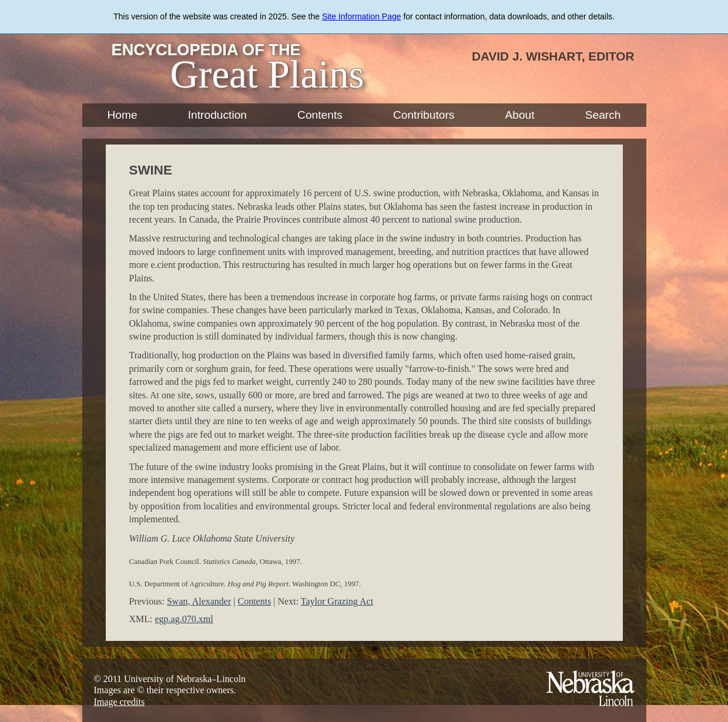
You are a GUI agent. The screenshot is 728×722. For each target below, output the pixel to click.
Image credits (120, 702)
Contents (320, 115)
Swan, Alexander (199, 601)
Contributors (424, 115)
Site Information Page (362, 16)
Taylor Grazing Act (337, 601)
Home (123, 115)
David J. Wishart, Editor (553, 56)
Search (603, 115)
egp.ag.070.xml (184, 619)
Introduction (217, 115)
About (519, 115)
